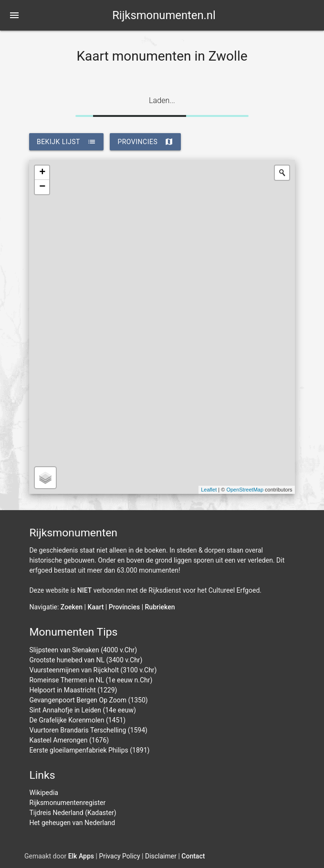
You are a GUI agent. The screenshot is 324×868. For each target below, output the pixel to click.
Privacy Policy (119, 856)
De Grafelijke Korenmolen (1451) (77, 720)
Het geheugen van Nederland (72, 823)
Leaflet (209, 490)
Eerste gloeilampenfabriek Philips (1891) (89, 750)
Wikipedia (44, 793)
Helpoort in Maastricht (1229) (73, 690)
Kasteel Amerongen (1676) (69, 740)
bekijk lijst (66, 142)
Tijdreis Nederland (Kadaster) (73, 813)
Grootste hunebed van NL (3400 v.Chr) (86, 660)
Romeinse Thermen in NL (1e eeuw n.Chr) (91, 680)
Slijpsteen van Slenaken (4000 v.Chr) (83, 650)
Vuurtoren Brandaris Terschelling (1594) (88, 730)
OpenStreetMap (245, 490)
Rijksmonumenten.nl (164, 15)
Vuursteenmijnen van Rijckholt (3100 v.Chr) (93, 670)
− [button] (42, 187)
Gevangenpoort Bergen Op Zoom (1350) (88, 700)
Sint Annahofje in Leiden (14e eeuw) (82, 710)
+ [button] (42, 173)
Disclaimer (161, 856)
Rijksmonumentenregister (67, 803)
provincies (145, 142)
